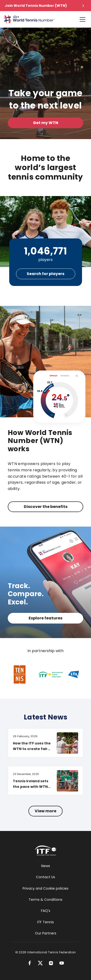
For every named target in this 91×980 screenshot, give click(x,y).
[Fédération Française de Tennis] (25, 674)
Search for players (45, 274)
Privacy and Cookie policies (45, 888)
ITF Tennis (45, 922)
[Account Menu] (83, 19)
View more (45, 811)
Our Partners (46, 933)
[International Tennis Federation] (54, 674)
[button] (45, 6)
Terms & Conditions (45, 900)
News (46, 866)
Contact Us (45, 877)
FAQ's (46, 911)
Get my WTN (46, 123)
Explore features (45, 618)
